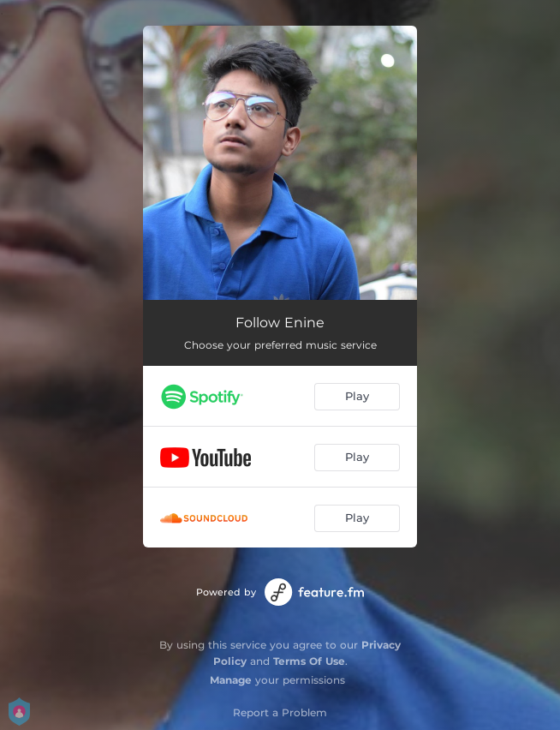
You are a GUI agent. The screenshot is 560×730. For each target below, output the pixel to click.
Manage (231, 680)
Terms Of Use (309, 661)
